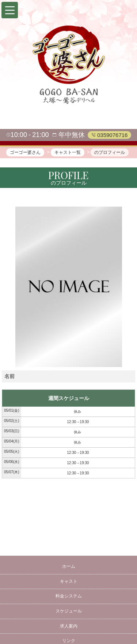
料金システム (69, 596)
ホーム (69, 566)
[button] (10, 10)
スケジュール (69, 611)
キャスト (69, 581)
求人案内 (69, 626)
